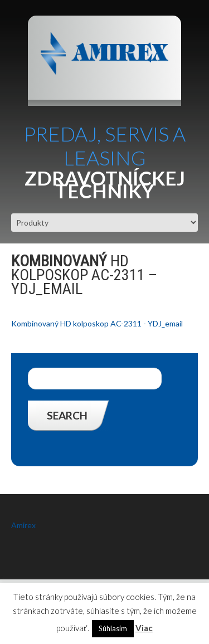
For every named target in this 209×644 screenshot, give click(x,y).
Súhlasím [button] (113, 628)
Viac (144, 628)
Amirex (23, 525)
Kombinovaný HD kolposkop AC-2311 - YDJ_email (97, 323)
